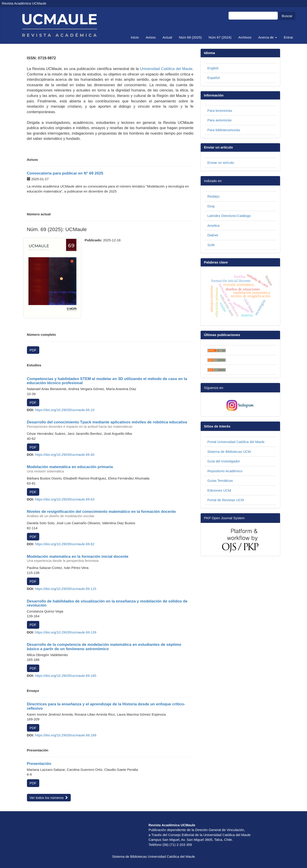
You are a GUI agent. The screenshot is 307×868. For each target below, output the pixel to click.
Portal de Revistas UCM (226, 500)
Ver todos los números (49, 798)
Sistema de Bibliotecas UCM (229, 452)
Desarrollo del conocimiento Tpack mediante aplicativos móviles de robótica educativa (110, 424)
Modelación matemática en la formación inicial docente (110, 559)
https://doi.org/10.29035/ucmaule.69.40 (65, 455)
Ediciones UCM (219, 490)
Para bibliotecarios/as (224, 130)
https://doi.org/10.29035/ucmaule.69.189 (66, 735)
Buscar (287, 16)
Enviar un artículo (221, 163)
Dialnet (213, 235)
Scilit (211, 245)
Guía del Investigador (224, 461)
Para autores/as (220, 120)
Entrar (288, 37)
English (213, 68)
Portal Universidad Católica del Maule (236, 442)
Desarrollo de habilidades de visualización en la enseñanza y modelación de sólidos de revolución (107, 603)
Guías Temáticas (220, 481)
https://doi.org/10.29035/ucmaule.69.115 (66, 589)
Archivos (245, 37)
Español (214, 78)
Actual (167, 37)
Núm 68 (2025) (190, 37)
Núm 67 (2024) (220, 37)
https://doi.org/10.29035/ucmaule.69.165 (66, 676)
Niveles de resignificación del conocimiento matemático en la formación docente (110, 514)
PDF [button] (33, 350)
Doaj (211, 206)
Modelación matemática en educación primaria (110, 469)
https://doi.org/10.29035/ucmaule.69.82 (65, 544)
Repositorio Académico (225, 471)
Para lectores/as (220, 111)
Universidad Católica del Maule (166, 69)
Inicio (135, 37)
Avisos (151, 37)
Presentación (39, 764)
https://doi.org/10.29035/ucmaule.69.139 (66, 632)
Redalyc (214, 196)
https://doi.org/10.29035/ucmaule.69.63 (65, 499)
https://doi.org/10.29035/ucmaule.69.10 (65, 410)
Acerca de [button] (268, 37)
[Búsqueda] (253, 16)
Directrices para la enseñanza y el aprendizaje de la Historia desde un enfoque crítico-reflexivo (106, 706)
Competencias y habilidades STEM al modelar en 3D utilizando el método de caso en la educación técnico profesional (107, 381)
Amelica (214, 225)
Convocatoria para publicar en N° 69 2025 (65, 173)
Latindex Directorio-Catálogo (229, 216)
